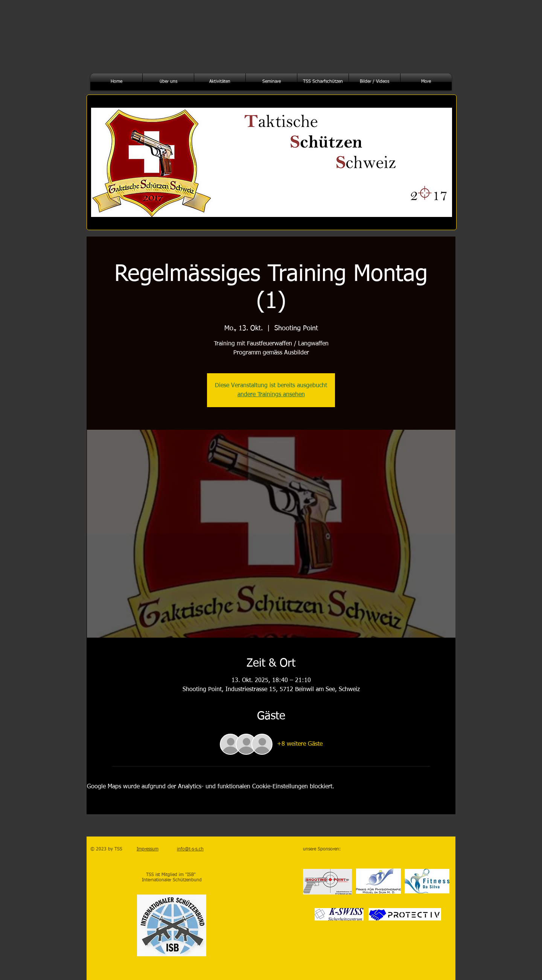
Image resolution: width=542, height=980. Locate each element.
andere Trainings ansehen (271, 395)
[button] (168, 82)
